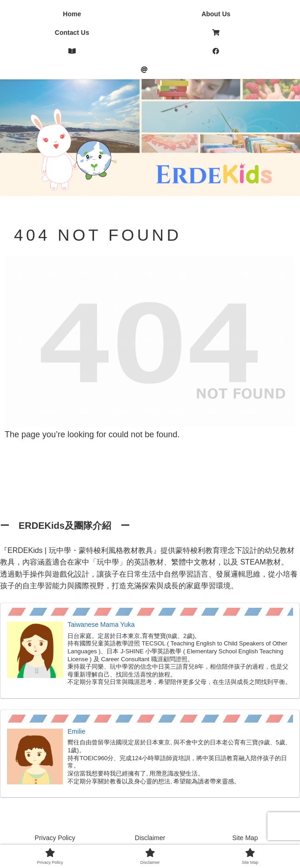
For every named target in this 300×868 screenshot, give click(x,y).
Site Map (245, 838)
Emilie (76, 731)
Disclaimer (150, 838)
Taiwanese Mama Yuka (101, 625)
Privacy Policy (55, 838)
